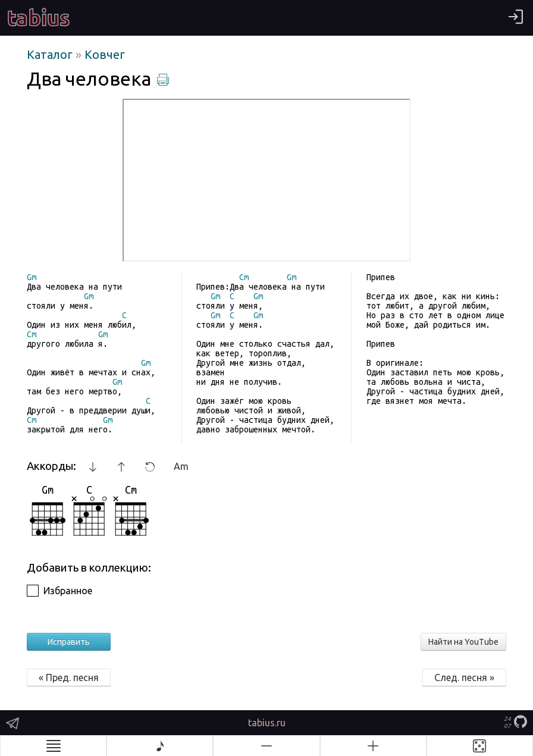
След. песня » (464, 677)
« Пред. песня (69, 677)
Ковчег (105, 54)
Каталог (51, 54)
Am (181, 466)
